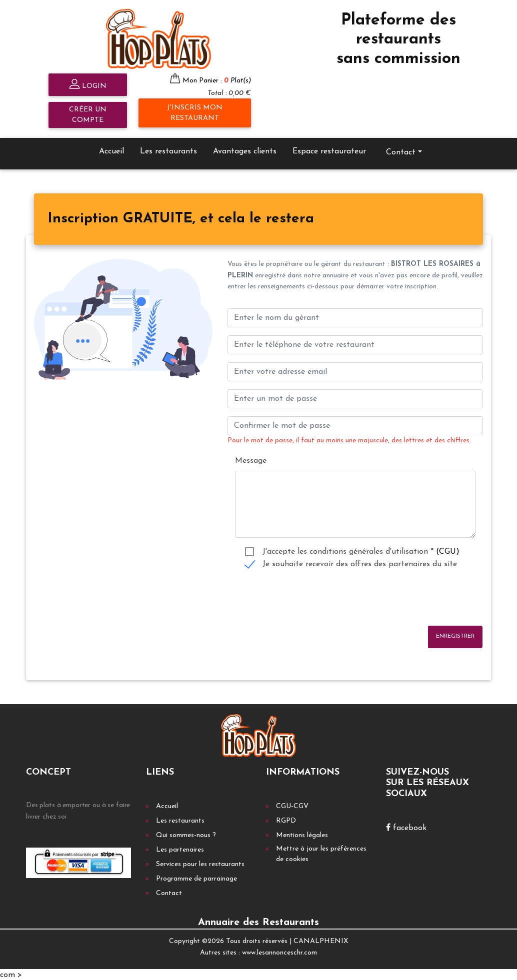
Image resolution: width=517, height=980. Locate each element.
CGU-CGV (292, 805)
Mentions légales (302, 834)
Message (251, 459)
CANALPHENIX (321, 940)
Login (88, 84)
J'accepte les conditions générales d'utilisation (361, 550)
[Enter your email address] (355, 371)
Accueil (111, 150)
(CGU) (448, 550)
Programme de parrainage (196, 878)
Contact (401, 151)
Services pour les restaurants (200, 863)
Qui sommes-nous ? (186, 834)
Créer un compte (88, 113)
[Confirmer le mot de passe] (355, 425)
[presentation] (303, 597)
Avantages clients (245, 150)
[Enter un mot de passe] (355, 398)
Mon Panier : (217, 79)
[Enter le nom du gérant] (355, 317)
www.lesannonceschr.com (279, 951)
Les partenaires (180, 849)
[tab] (181, 218)
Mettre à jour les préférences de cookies (321, 853)
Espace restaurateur (329, 150)
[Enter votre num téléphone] (355, 344)
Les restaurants (168, 150)
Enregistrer (455, 635)
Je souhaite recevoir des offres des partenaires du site (360, 563)
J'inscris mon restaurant (195, 111)
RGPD (286, 820)
